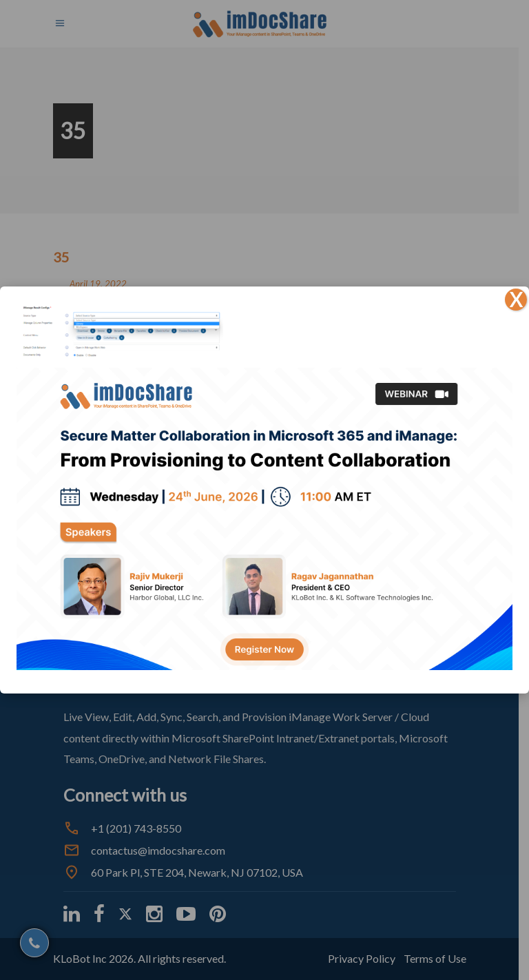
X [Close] (516, 300)
